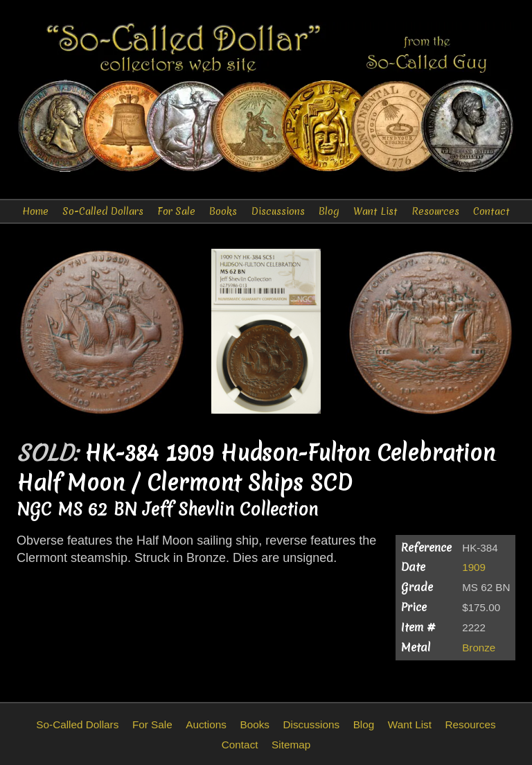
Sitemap (291, 745)
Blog (329, 211)
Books (223, 211)
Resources (435, 211)
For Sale (176, 211)
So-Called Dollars (103, 211)
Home (35, 211)
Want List (375, 211)
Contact (491, 211)
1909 (474, 567)
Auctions (206, 724)
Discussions (278, 211)
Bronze (479, 648)
